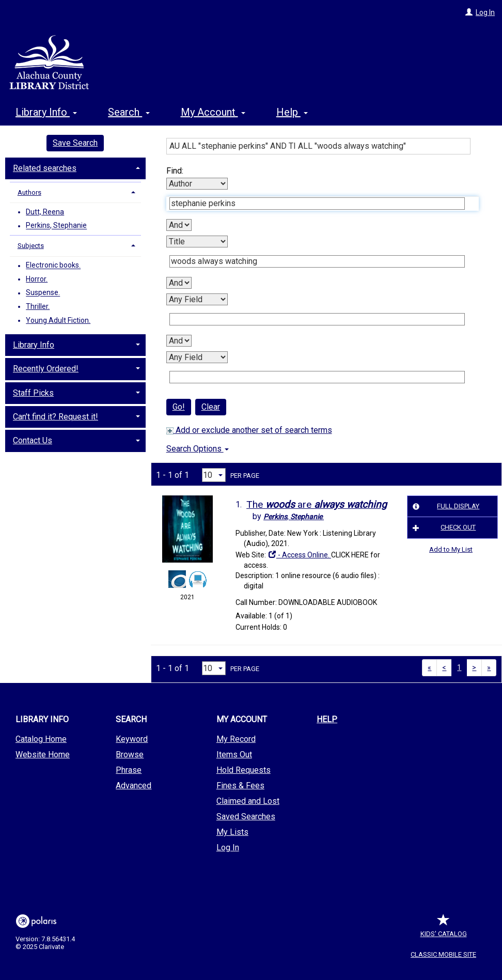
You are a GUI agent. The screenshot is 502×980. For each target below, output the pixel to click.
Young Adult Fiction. (58, 320)
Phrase (129, 770)
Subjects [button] (31, 246)
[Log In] (469, 12)
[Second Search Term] (317, 261)
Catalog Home (41, 739)
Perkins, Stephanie (56, 226)
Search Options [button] (198, 449)
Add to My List (451, 549)
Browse (130, 755)
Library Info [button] (46, 112)
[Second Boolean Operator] (179, 283)
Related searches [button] (45, 168)
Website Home (43, 755)
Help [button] (292, 112)
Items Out (234, 755)
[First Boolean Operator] (179, 225)
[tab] (75, 167)
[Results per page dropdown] (214, 475)
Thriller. (38, 306)
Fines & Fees (240, 785)
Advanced (134, 785)
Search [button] (129, 112)
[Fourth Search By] (197, 357)
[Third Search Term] (317, 319)
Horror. (37, 279)
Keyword (132, 739)
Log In (485, 12)
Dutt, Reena (45, 212)
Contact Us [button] (33, 440)
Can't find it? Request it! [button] (56, 417)
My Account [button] (213, 112)
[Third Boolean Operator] (179, 341)
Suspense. (43, 293)
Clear (211, 407)
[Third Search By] (197, 299)
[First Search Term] (317, 204)
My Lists (232, 832)
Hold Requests (244, 770)
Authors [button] (29, 192)
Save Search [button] (75, 143)
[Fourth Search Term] (317, 377)
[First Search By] (197, 184)
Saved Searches (246, 816)
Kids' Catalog (444, 929)
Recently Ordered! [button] (46, 369)
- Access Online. (299, 555)
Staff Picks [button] (33, 393)
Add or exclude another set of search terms (249, 430)
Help (327, 719)
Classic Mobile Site (443, 954)
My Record (236, 739)
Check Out (443, 528)
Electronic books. (53, 266)
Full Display (445, 506)
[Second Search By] (197, 242)
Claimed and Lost (248, 801)
